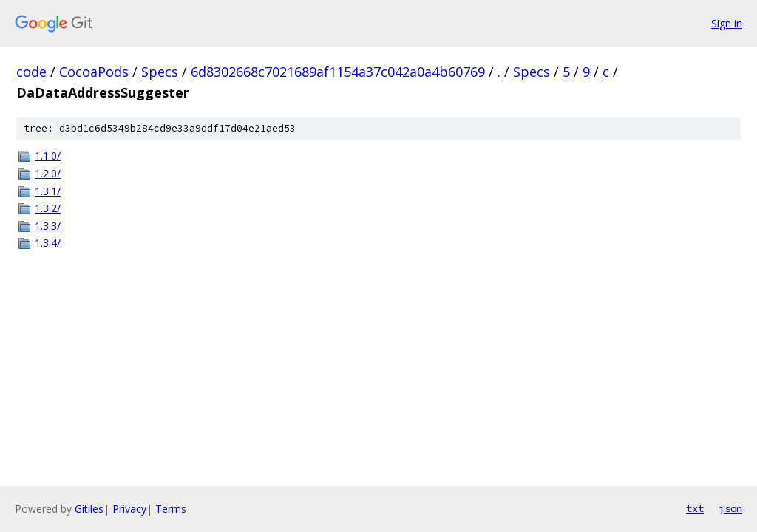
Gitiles (89, 509)
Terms (171, 509)
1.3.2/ (48, 208)
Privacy (129, 509)
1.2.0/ (48, 173)
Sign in (727, 23)
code (31, 72)
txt (695, 508)
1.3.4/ (48, 243)
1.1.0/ (48, 156)
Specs (160, 72)
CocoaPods (94, 72)
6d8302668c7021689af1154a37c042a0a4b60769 (338, 72)
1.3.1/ (48, 191)
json (730, 508)
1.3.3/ (48, 226)
